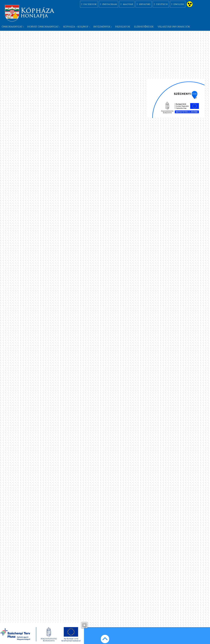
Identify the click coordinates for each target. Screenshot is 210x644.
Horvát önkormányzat (43, 27)
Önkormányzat (12, 27)
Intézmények (102, 27)
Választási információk (174, 27)
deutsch (161, 4)
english (178, 4)
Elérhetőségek (144, 27)
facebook (89, 4)
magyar (127, 4)
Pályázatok (123, 27)
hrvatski (144, 4)
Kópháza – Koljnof (76, 27)
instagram (108, 4)
